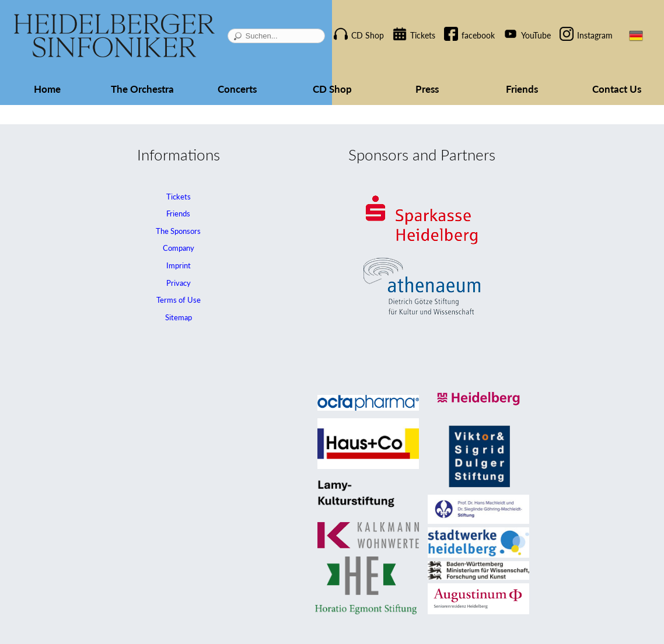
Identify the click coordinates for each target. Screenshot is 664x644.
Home (47, 89)
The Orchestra (142, 89)
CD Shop (368, 35)
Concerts (237, 89)
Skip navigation (347, 25)
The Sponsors (178, 231)
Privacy (179, 283)
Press (427, 89)
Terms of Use (179, 300)
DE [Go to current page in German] (636, 36)
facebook (478, 35)
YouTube (536, 35)
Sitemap (179, 317)
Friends (522, 89)
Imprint (179, 265)
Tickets (423, 35)
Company (179, 248)
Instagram (595, 35)
